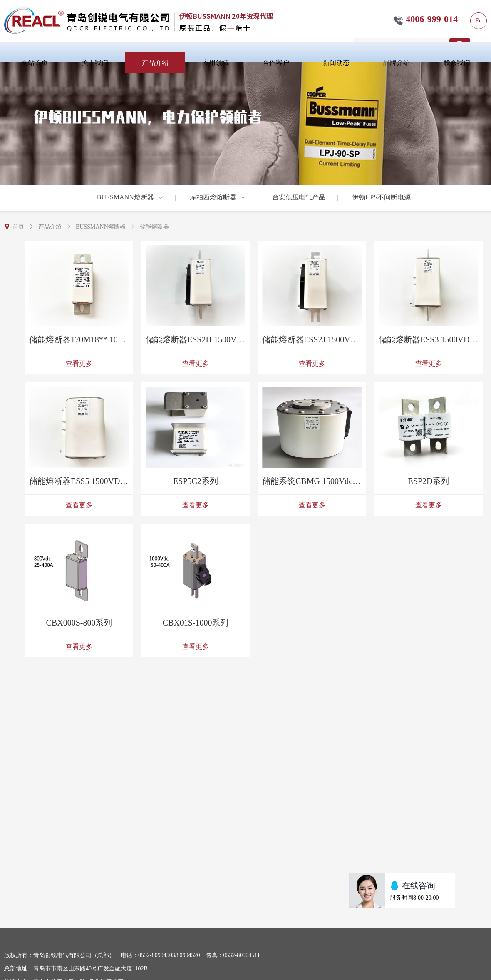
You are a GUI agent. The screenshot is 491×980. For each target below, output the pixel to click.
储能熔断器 (154, 227)
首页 (18, 227)
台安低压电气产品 (299, 197)
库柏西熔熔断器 (218, 197)
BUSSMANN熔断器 (130, 197)
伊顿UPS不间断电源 (381, 197)
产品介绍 (155, 63)
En (479, 21)
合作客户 (276, 63)
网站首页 (35, 63)
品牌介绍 (397, 63)
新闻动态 (336, 63)
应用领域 (216, 63)
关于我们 (95, 63)
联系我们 (457, 63)
